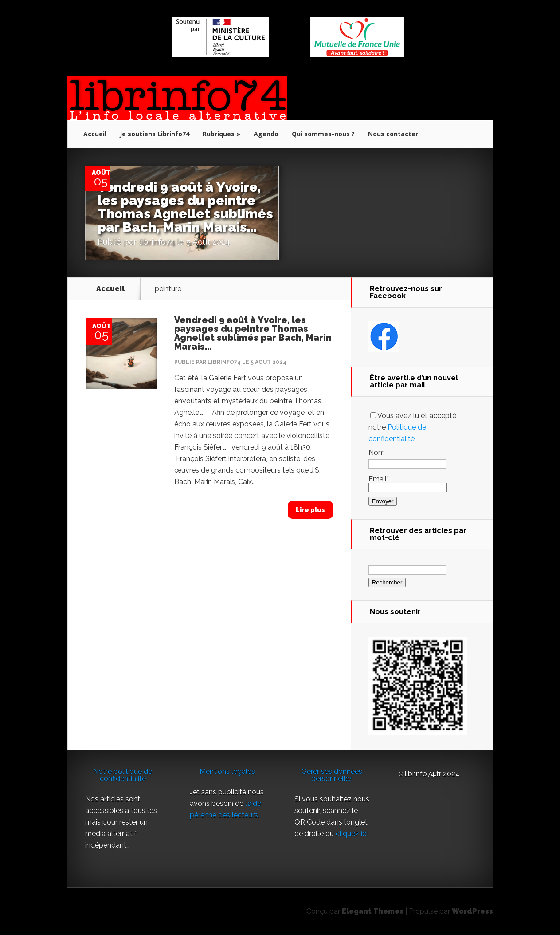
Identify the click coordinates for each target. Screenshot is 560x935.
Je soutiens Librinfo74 (155, 134)
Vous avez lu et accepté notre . (412, 427)
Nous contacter (393, 134)
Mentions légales (227, 771)
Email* (408, 483)
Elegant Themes (373, 911)
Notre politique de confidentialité (123, 775)
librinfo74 (158, 242)
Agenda (266, 134)
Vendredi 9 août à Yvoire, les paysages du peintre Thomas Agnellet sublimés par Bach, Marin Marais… (186, 207)
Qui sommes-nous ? (323, 134)
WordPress (472, 911)
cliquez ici (352, 834)
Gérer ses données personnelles (332, 775)
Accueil (95, 134)
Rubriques (219, 134)
